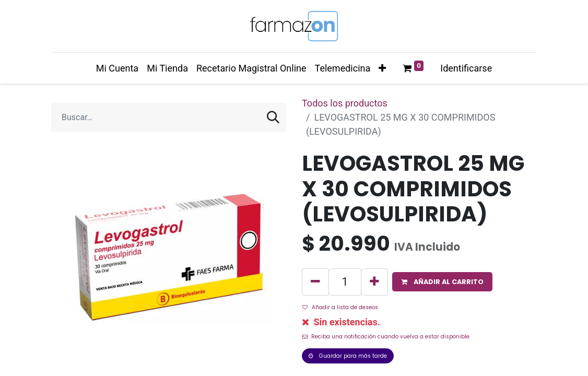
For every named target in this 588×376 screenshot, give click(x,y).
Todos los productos (345, 103)
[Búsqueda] (273, 118)
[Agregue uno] (374, 282)
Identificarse (466, 68)
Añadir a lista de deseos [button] (340, 307)
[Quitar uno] (315, 282)
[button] (382, 68)
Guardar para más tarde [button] (348, 356)
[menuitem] (117, 68)
